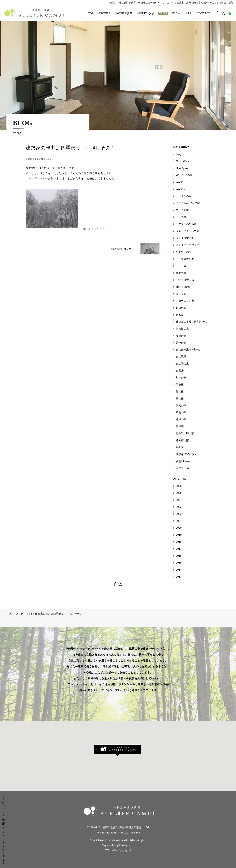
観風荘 (180, 426)
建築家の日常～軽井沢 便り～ (193, 322)
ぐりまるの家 (184, 196)
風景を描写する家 (186, 454)
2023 (179, 507)
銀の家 (180, 447)
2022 (179, 514)
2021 (179, 521)
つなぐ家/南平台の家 (188, 203)
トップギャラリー (100, 229)
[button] (118, 750)
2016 (179, 556)
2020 (179, 528)
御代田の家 (182, 329)
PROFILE (105, 13)
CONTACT (204, 13)
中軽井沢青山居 (185, 280)
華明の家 (181, 412)
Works (179, 182)
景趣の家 (181, 343)
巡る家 (180, 315)
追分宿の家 (182, 440)
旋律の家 (181, 336)
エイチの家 (182, 210)
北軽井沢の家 (184, 287)
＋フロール (182, 468)
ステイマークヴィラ (188, 245)
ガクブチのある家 (186, 224)
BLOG (163, 13)
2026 (179, 486)
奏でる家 (181, 294)
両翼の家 (181, 273)
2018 (179, 542)
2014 (179, 570)
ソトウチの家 (184, 252)
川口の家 (181, 308)
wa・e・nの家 (184, 175)
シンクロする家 (185, 238)
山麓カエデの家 (185, 301)
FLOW (176, 13)
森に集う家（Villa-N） (189, 350)
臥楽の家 (181, 405)
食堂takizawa (183, 461)
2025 (179, 493)
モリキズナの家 (185, 259)
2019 (179, 535)
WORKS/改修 (146, 13)
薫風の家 (181, 419)
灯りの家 (181, 378)
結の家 (180, 391)
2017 (179, 549)
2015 (179, 563)
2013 (179, 577)
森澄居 (180, 371)
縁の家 (180, 398)
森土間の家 (182, 364)
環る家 (180, 384)
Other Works (183, 161)
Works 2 (181, 189)
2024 (179, 500)
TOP (91, 13)
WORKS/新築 (124, 13)
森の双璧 (181, 357)
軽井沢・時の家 (185, 433)
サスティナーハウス (188, 231)
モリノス (181, 266)
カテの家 (181, 217)
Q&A (189, 13)
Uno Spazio (183, 168)
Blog (178, 154)
